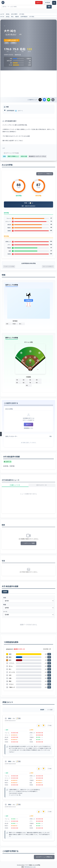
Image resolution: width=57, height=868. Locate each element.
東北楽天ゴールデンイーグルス (37, 156)
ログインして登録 (28, 543)
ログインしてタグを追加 (11, 153)
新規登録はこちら (28, 428)
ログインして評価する (45, 174)
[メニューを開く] (1, 434)
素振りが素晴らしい (13, 156)
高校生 (8, 14)
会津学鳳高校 (24, 17)
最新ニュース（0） (15, 485)
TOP (2, 14)
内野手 (16, 14)
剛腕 (4, 156)
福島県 (17, 17)
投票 (49, 654)
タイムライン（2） (42, 485)
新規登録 (48, 3)
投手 (12, 14)
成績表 (5, 592)
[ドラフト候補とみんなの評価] (3, 2)
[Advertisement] (28, 84)
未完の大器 (24, 156)
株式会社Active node (30, 867)
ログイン (39, 3)
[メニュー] (54, 3)
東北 (12, 17)
